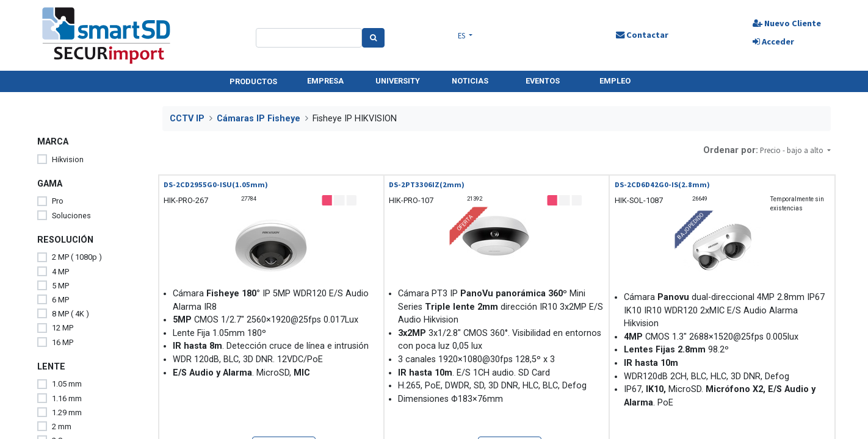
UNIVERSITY (398, 81)
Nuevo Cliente (787, 23)
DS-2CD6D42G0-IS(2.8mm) (662, 184)
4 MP (60, 272)
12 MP (63, 328)
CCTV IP (187, 119)
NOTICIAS (470, 81)
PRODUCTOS (253, 81)
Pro (58, 201)
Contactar (642, 35)
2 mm (62, 427)
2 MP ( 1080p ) (77, 257)
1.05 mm (67, 384)
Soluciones (71, 216)
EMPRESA (325, 81)
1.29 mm (67, 412)
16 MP (63, 342)
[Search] (373, 38)
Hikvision (68, 159)
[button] (795, 150)
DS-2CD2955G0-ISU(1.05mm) (216, 184)
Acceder (773, 41)
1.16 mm (67, 398)
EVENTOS (543, 81)
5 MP (60, 286)
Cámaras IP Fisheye (259, 119)
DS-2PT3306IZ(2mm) (427, 184)
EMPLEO (615, 81)
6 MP (60, 300)
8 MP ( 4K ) (71, 314)
